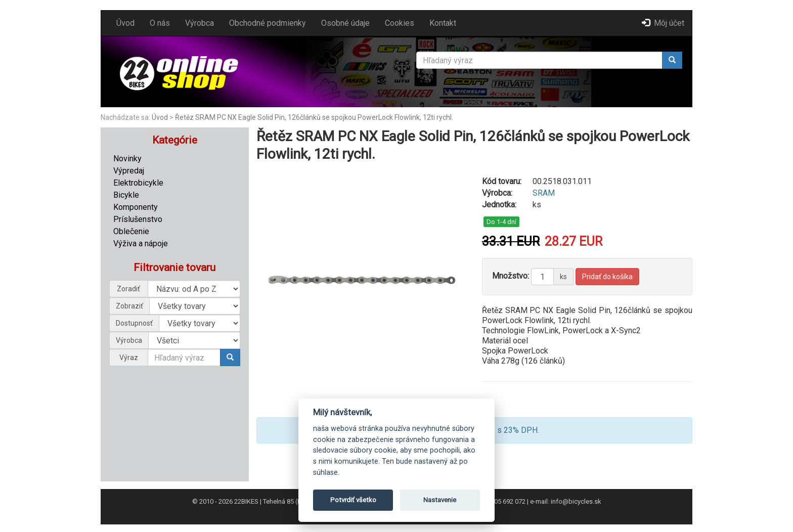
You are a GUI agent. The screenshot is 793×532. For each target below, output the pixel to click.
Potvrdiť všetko (353, 500)
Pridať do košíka (607, 277)
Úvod (125, 23)
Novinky (127, 159)
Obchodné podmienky (268, 23)
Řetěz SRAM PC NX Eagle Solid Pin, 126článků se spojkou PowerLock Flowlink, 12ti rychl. (314, 117)
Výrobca (200, 23)
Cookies (400, 23)
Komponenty (136, 207)
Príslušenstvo (138, 219)
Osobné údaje (345, 23)
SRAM (544, 193)
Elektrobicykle (138, 183)
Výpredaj (129, 171)
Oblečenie (131, 231)
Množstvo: (511, 276)
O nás (160, 23)
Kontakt (443, 23)
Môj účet (663, 23)
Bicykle (126, 195)
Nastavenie (440, 500)
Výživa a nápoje (141, 243)
